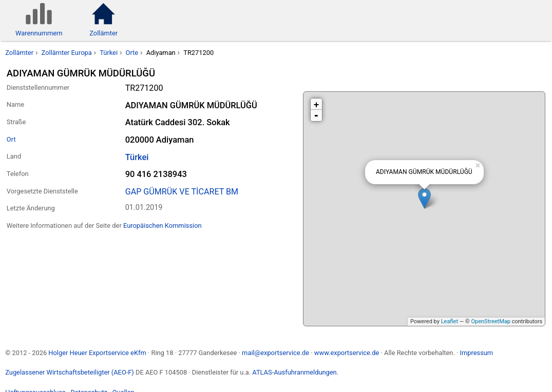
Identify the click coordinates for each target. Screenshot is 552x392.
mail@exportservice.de (275, 353)
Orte (132, 53)
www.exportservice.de (347, 353)
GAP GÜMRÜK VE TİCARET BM (182, 192)
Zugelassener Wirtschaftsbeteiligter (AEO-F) (70, 372)
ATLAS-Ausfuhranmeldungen (294, 372)
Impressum (476, 353)
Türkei (109, 53)
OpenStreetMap (490, 321)
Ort (11, 139)
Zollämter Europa (67, 53)
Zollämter (19, 53)
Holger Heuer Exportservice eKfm (97, 353)
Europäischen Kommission (163, 226)
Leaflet (450, 321)
